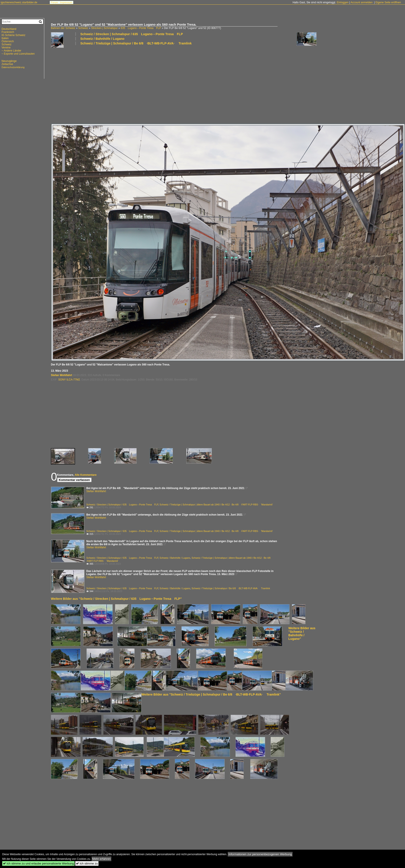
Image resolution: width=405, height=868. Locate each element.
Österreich (8, 41)
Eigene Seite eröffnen (388, 2)
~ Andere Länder (11, 51)
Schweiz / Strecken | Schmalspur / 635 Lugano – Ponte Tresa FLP (132, 34)
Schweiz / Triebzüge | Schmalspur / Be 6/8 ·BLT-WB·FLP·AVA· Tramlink (136, 43)
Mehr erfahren (102, 859)
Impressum (66, 2)
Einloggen (342, 2)
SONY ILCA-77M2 (69, 380)
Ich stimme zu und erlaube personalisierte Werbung (38, 863)
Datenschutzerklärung (13, 67)
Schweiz (83, 28)
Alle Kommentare (86, 475)
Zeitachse (7, 64)
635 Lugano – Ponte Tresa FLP (141, 28)
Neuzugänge (9, 61)
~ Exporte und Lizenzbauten (18, 54)
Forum (54, 2)
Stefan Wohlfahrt (62, 375)
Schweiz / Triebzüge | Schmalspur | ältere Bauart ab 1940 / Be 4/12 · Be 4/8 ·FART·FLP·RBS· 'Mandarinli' (216, 505)
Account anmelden (362, 2)
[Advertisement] (183, 84)
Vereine (6, 48)
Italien (5, 38)
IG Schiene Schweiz (13, 35)
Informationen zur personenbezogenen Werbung (260, 854)
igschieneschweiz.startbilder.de (19, 2)
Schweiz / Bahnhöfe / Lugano (102, 39)
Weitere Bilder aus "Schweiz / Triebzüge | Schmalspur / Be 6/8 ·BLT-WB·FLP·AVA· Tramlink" (211, 694)
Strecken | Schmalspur (104, 28)
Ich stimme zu (87, 863)
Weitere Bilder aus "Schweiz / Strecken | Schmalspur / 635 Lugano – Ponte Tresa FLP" (116, 599)
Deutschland (9, 29)
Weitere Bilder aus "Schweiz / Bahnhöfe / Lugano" (302, 633)
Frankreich (8, 32)
